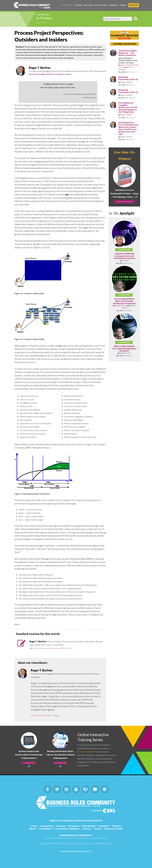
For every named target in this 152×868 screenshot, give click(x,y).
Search (98, 829)
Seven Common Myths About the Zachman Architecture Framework (124, 312)
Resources (89, 5)
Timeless (123, 5)
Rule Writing (101, 5)
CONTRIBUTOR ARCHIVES (124, 44)
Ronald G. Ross (125, 67)
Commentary (67, 5)
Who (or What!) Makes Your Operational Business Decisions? (124, 360)
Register (134, 5)
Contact (87, 829)
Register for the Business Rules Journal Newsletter (76, 820)
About (32, 829)
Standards (113, 5)
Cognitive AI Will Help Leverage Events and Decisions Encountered (124, 265)
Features (78, 5)
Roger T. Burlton (43, 23)
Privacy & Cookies (114, 829)
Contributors (45, 829)
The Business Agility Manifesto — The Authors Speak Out (129, 53)
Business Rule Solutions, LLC (78, 843)
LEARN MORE (29, 763)
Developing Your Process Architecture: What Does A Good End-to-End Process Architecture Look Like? (128, 136)
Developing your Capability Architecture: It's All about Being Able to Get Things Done (128, 113)
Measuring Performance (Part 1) (128, 95)
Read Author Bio (35, 74)
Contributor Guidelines (67, 829)
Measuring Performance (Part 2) (128, 79)
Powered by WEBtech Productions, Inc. (76, 851)
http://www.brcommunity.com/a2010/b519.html (56, 648)
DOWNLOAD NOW (124, 213)
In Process (48, 19)
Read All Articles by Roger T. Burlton (57, 74)
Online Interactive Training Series (95, 738)
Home (34, 826)
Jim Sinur (126, 270)
